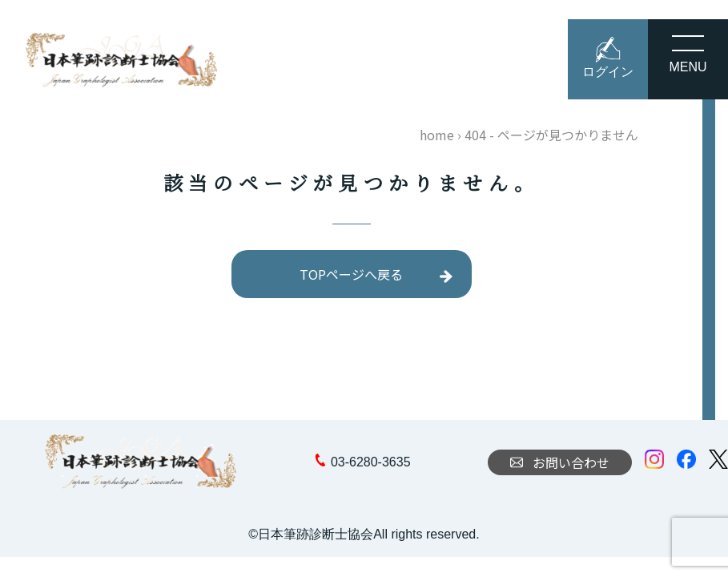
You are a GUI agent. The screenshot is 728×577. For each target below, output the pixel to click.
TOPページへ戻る (351, 274)
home (437, 135)
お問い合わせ (560, 462)
